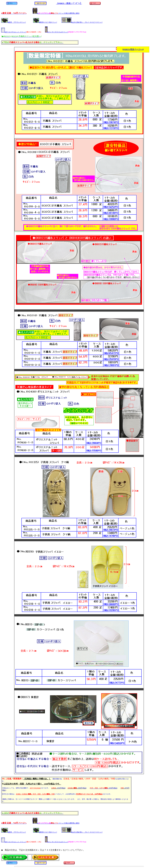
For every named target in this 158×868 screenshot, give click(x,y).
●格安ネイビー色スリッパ (45, 22)
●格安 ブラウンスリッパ (14, 22)
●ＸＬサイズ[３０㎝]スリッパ (57, 32)
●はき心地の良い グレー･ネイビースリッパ (82, 22)
